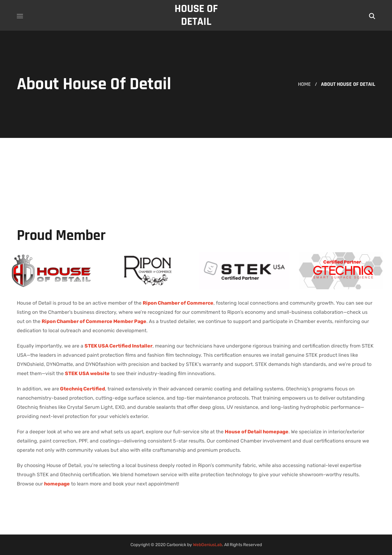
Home (304, 84)
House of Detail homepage (257, 432)
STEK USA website (87, 373)
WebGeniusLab (207, 545)
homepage (57, 484)
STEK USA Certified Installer (119, 346)
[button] (372, 15)
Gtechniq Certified (83, 389)
